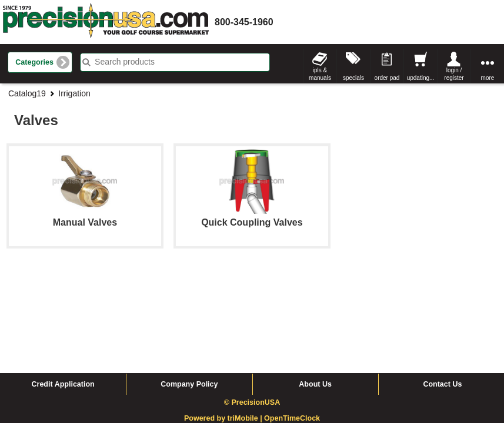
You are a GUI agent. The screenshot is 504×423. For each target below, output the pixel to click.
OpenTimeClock (292, 325)
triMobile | (246, 325)
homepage (106, 22)
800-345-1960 (244, 22)
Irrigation (74, 93)
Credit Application (63, 291)
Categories (34, 62)
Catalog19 (27, 93)
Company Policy (189, 291)
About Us (315, 291)
